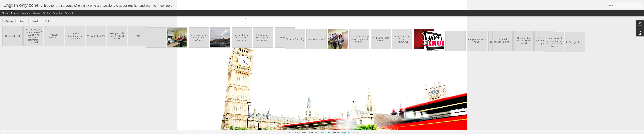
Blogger (344, 132)
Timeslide (69, 13)
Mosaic (37, 13)
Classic (5, 13)
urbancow (326, 132)
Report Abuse (353, 132)
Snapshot (58, 13)
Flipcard (15, 13)
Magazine (26, 13)
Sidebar (47, 13)
